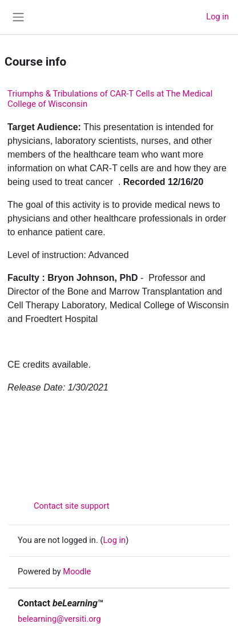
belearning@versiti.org (59, 619)
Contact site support (64, 506)
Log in (217, 17)
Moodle (77, 571)
